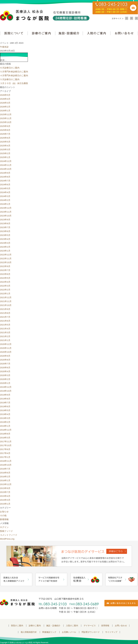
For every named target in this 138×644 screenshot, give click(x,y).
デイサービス (90, 626)
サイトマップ (111, 632)
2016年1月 (5, 480)
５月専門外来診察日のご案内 (14, 72)
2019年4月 (5, 414)
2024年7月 (5, 181)
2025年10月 (6, 122)
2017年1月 (5, 457)
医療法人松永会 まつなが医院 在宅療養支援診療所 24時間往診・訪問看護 (45, 15)
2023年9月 (5, 220)
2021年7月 (5, 317)
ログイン (4, 527)
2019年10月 (6, 391)
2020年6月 (5, 367)
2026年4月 (5, 99)
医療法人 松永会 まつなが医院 (17, 602)
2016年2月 (5, 477)
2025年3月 (5, 149)
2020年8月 (5, 360)
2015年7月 (5, 492)
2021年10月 (6, 305)
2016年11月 (6, 461)
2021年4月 (5, 329)
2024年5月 (5, 188)
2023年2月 (5, 247)
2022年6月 (5, 274)
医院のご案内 (17, 626)
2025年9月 (5, 126)
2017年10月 (6, 445)
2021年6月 (5, 321)
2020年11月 (6, 348)
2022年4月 (5, 282)
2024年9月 (5, 173)
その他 (3, 515)
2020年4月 (5, 371)
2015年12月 (6, 484)
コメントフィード (9, 535)
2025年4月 (5, 146)
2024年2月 (5, 200)
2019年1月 (5, 426)
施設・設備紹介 (69, 33)
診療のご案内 (41, 33)
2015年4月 (5, 496)
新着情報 (4, 519)
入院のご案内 (97, 33)
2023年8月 (5, 223)
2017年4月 (5, 453)
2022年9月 (5, 266)
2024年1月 (5, 204)
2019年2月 (5, 422)
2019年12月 (6, 387)
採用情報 (105, 626)
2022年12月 (6, 255)
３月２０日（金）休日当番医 (14, 83)
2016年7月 (5, 469)
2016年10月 (6, 465)
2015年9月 (5, 488)
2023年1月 (5, 251)
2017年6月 (5, 449)
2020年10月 (6, 352)
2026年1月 (5, 111)
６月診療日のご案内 (10, 68)
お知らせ (4, 512)
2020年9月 (5, 356)
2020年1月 (5, 383)
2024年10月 (6, 169)
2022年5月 (5, 278)
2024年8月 (5, 177)
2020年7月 (5, 364)
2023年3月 (5, 243)
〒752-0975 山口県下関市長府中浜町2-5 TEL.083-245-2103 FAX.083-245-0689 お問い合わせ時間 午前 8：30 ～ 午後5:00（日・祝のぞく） (69, 605)
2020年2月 (5, 379)
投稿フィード (6, 531)
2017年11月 (6, 441)
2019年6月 (5, 406)
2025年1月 (5, 157)
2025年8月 (5, 130)
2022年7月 (5, 270)
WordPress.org (7, 539)
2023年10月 (6, 216)
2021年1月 (5, 340)
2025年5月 (5, 142)
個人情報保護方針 (29, 632)
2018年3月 (5, 438)
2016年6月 (5, 473)
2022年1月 (5, 294)
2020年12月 (6, 344)
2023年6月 (5, 231)
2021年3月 (5, 332)
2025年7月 (5, 134)
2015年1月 (5, 504)
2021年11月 (6, 301)
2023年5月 (5, 235)
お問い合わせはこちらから (121, 603)
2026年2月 (5, 107)
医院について (14, 33)
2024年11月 (6, 165)
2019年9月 (5, 395)
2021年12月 (6, 297)
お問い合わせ (124, 33)
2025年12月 (6, 114)
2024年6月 (5, 185)
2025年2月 (5, 153)
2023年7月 (5, 227)
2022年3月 (5, 286)
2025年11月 (6, 118)
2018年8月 (5, 434)
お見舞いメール (69, 632)
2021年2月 (5, 336)
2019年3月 (5, 418)
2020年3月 (5, 375)
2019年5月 (5, 410)
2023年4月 (5, 239)
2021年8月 (5, 313)
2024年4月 (5, 192)
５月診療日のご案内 (10, 79)
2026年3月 (5, 103)
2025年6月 (5, 138)
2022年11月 (6, 258)
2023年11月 (6, 212)
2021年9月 (5, 309)
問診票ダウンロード (91, 632)
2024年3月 (5, 196)
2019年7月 (5, 403)
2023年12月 (6, 208)
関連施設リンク (49, 632)
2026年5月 (5, 95)
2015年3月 (5, 500)
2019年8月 (5, 399)
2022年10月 (6, 262)
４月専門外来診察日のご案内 (14, 75)
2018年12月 (6, 430)
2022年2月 (5, 290)
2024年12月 (6, 161)
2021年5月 (5, 325)
